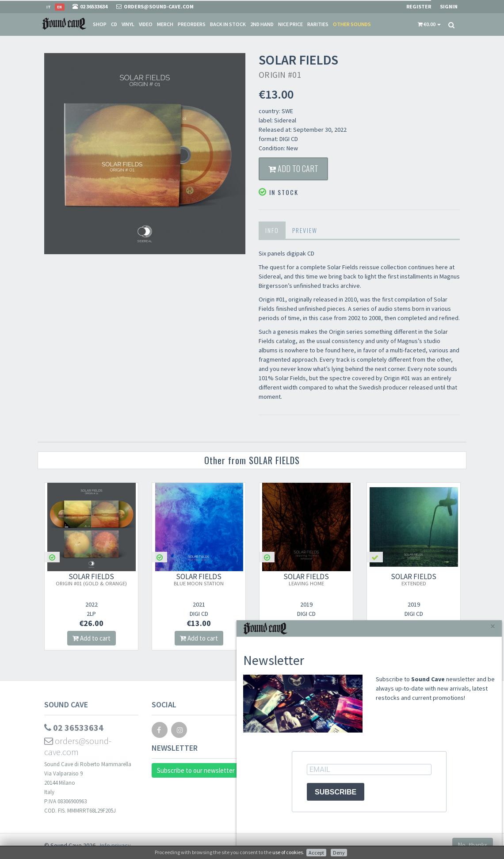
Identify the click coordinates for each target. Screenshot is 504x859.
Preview (305, 230)
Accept (316, 853)
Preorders (192, 24)
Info (272, 230)
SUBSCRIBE (336, 792)
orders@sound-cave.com (78, 746)
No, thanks (473, 845)
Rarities (318, 24)
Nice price (290, 24)
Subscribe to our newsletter (196, 770)
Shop (100, 24)
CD (114, 24)
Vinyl (128, 24)
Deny (339, 853)
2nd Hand (262, 24)
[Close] (493, 626)
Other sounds (352, 24)
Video (146, 24)
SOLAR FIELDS (91, 579)
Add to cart (293, 168)
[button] (429, 24)
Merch (165, 24)
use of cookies (288, 852)
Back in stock (228, 24)
